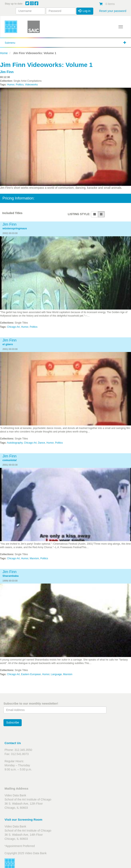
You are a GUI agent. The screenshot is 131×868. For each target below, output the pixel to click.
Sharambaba (11, 576)
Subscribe (13, 722)
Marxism (34, 558)
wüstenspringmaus (15, 228)
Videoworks (31, 85)
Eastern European (31, 674)
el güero (8, 344)
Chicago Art (13, 327)
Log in (84, 11)
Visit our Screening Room (23, 820)
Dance (41, 443)
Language (56, 674)
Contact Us (13, 743)
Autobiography (15, 443)
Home (4, 53)
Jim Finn (7, 72)
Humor (11, 85)
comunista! (10, 460)
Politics (20, 85)
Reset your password (113, 11)
